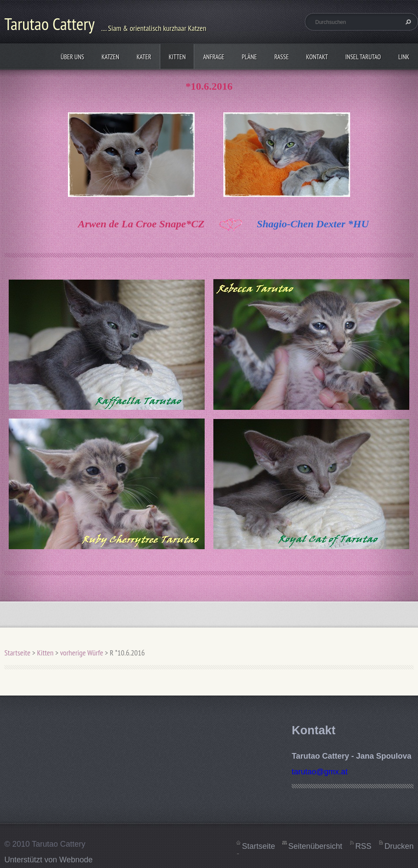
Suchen (407, 22)
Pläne (249, 57)
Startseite (17, 653)
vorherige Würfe (82, 653)
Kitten (177, 57)
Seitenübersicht (315, 846)
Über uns (72, 57)
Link (404, 57)
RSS (363, 846)
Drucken (399, 846)
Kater (144, 57)
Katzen (110, 57)
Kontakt (317, 57)
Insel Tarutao (363, 57)
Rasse (281, 57)
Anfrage (214, 57)
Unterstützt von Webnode (49, 860)
